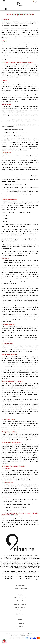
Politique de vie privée (20, 598)
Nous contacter (20, 623)
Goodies (20, 619)
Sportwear (20, 617)
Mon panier (20, 629)
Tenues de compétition (20, 604)
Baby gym (20, 610)
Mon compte (20, 626)
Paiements (20, 600)
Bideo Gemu (31, 634)
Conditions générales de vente (20, 588)
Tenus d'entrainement (20, 607)
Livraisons (20, 595)
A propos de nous (20, 585)
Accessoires (20, 614)
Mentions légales (20, 591)
